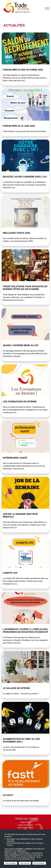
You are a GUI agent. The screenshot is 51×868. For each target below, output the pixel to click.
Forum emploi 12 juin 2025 (19, 126)
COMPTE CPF (10, 573)
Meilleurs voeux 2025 (16, 233)
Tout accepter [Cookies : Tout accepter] (11, 863)
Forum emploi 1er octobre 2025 (23, 70)
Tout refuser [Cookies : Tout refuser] (25, 863)
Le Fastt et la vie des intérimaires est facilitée (21, 801)
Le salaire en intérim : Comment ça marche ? (21, 694)
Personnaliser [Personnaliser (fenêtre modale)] (39, 863)
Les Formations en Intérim (20, 402)
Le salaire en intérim (16, 688)
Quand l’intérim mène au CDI (21, 345)
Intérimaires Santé (15, 458)
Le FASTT (8, 795)
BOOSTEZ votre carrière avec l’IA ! (25, 177)
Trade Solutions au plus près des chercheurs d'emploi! (24, 131)
